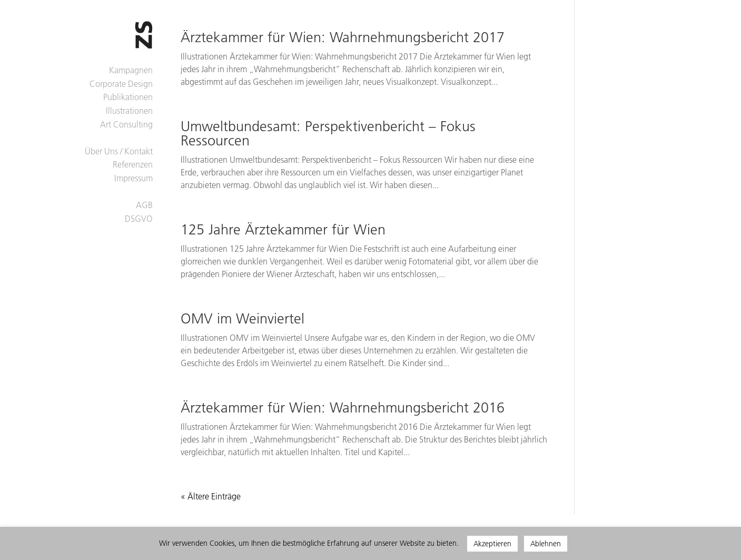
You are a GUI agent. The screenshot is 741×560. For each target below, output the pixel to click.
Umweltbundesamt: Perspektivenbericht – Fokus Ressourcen (328, 134)
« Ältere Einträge (211, 496)
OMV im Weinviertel (243, 319)
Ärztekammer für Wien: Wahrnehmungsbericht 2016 (343, 408)
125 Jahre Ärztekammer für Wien (283, 230)
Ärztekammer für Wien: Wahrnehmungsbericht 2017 (343, 37)
